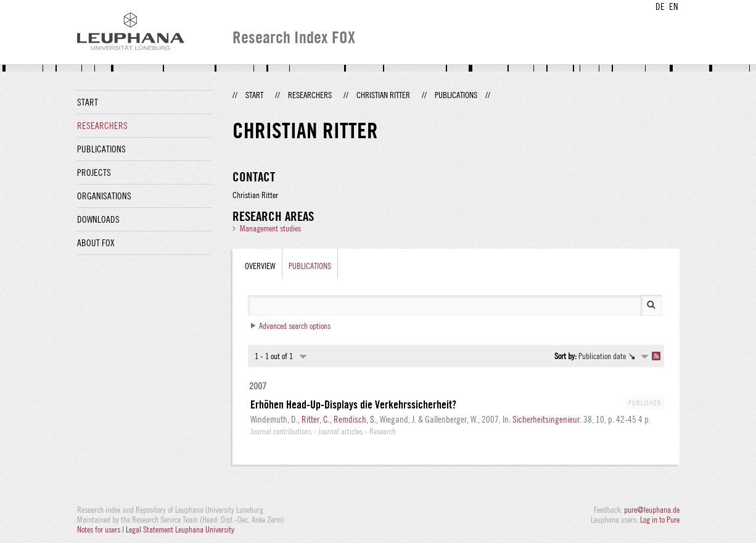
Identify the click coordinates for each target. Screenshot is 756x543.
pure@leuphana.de (652, 510)
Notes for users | (101, 529)
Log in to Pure (660, 520)
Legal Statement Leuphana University (180, 529)
